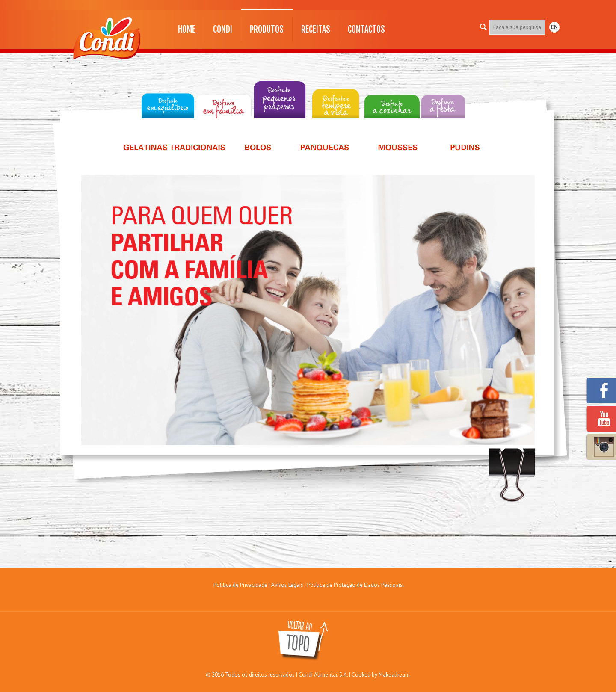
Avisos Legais (287, 585)
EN (554, 27)
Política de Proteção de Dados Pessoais (355, 585)
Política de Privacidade (240, 585)
